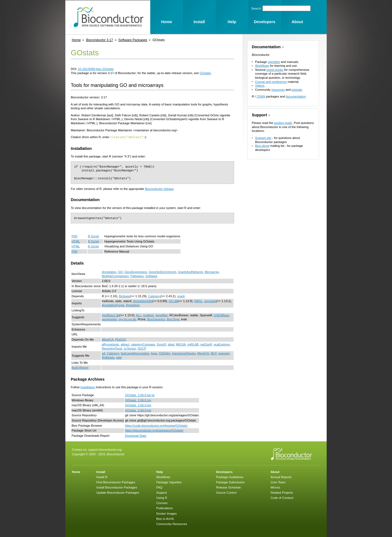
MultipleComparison (115, 276)
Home (76, 40)
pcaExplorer (222, 344)
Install (101, 472)
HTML (76, 241)
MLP (214, 353)
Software (151, 276)
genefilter (162, 315)
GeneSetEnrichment (162, 272)
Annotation (109, 272)
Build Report (80, 367)
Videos (260, 86)
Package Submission (230, 482)
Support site (263, 138)
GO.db (173, 301)
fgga (154, 353)
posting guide (283, 123)
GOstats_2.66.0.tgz (138, 405)
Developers (224, 472)
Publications (164, 508)
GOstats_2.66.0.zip (138, 400)
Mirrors (275, 487)
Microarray (212, 272)
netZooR (206, 344)
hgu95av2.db (111, 315)
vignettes (274, 62)
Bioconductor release (159, 189)
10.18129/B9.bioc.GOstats (96, 69)
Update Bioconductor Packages (118, 492)
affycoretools (110, 344)
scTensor (130, 348)
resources (278, 90)
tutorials (297, 90)
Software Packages (133, 40)
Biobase (124, 296)
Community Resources (172, 524)
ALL (139, 315)
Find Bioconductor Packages (116, 482)
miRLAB (193, 344)
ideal (171, 344)
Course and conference (271, 82)
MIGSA (181, 344)
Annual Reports (281, 477)
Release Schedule (229, 487)
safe (119, 357)
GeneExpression (136, 272)
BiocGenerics (156, 319)
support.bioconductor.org (105, 449)
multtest (148, 315)
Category (154, 296)
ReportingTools (112, 348)
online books (275, 70)
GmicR (161, 344)
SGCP (142, 348)
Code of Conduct (282, 497)
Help (160, 472)
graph (181, 296)
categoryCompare (143, 344)
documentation (296, 96)
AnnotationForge (113, 305)
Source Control (226, 492)
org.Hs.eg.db (127, 319)
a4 (103, 353)
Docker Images (166, 513)
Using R (162, 497)
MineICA (108, 339)
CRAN (261, 96)
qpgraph (224, 353)
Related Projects (282, 492)
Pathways (137, 276)
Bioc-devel (262, 146)
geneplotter (109, 319)
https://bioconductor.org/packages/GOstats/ (154, 430)
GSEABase (221, 315)
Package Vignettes (169, 482)
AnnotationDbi (142, 301)
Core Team (278, 482)
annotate (210, 301)
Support (259, 115)
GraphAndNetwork (190, 272)
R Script (93, 236)
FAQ (159, 487)
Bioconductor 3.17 (99, 40)
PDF (75, 236)
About (275, 472)
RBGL (198, 301)
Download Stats (136, 435)
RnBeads (108, 357)
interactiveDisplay (184, 353)
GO (120, 272)
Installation (88, 387)
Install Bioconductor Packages (117, 487)
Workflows (262, 66)
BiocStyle (173, 319)
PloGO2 (121, 339)
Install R (102, 477)
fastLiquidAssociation (135, 353)
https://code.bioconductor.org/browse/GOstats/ (156, 425)
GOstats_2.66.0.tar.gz (140, 395)
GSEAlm (165, 353)
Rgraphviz (133, 305)
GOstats (205, 73)
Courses (162, 503)
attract (125, 344)
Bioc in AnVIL (165, 518)
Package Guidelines (230, 477)
